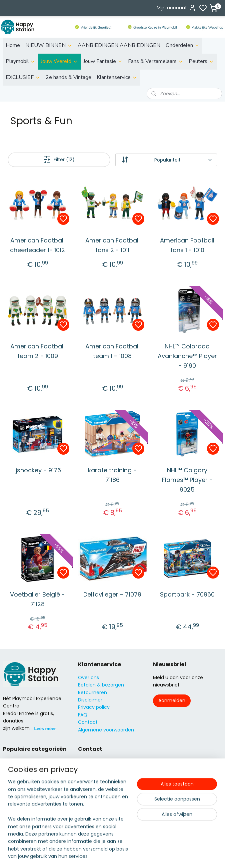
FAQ (83, 715)
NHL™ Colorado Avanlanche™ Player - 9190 (187, 356)
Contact (88, 722)
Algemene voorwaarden (106, 730)
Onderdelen (183, 45)
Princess (12, 806)
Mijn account (176, 8)
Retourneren (92, 692)
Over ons (88, 677)
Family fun (15, 784)
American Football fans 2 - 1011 (112, 245)
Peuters (201, 61)
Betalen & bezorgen (101, 685)
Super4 (11, 814)
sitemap (136, 856)
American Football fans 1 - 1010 (187, 245)
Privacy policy (94, 707)
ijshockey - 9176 (38, 470)
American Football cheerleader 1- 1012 (37, 245)
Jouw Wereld (59, 61)
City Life (12, 777)
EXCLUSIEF (23, 77)
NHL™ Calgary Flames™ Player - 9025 (187, 480)
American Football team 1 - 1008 (112, 351)
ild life (14, 762)
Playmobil (20, 61)
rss (150, 856)
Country (12, 829)
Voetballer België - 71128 (37, 599)
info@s (86, 784)
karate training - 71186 (112, 475)
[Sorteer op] (166, 160)
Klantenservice (117, 77)
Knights (11, 799)
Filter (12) (59, 160)
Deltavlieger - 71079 (112, 594)
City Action (16, 821)
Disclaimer (90, 700)
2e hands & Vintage (68, 77)
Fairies (10, 792)
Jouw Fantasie (103, 61)
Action (10, 769)
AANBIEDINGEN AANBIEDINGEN (119, 45)
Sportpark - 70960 (187, 594)
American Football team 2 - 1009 (37, 351)
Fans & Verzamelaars (156, 61)
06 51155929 (100, 792)
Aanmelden (172, 700)
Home (13, 45)
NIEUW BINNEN (49, 45)
